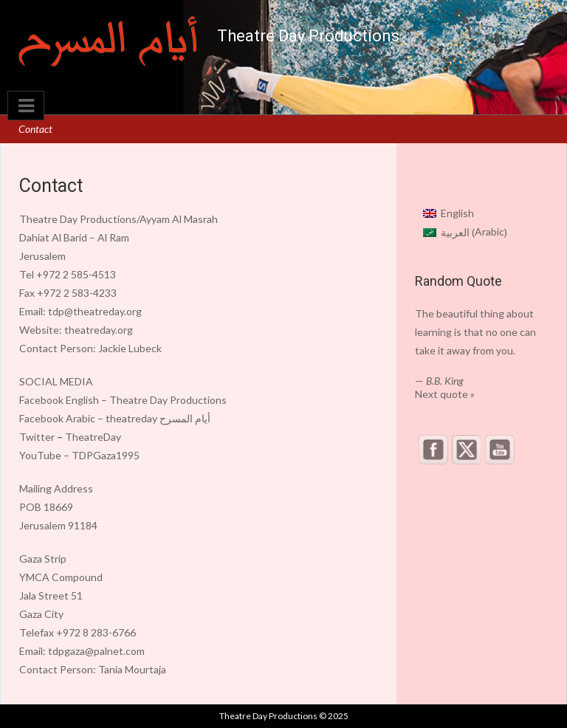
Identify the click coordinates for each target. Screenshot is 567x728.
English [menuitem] (457, 213)
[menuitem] (465, 213)
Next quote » (445, 394)
